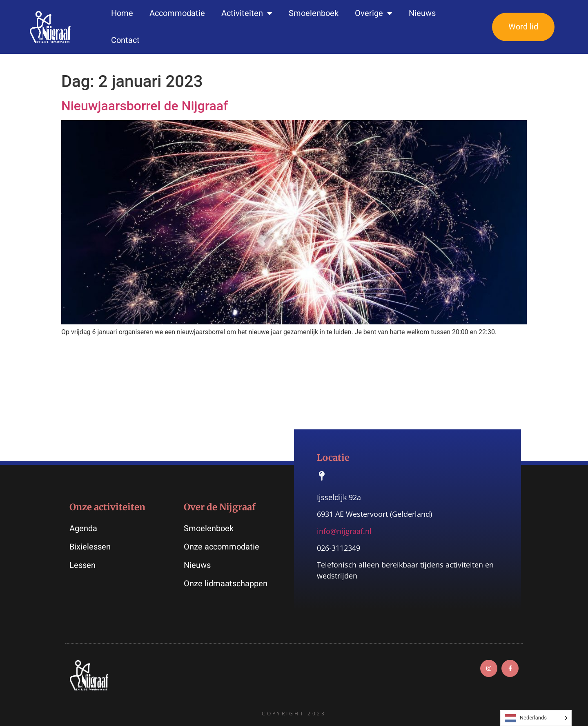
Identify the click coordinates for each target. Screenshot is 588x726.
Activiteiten (247, 13)
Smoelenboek (314, 13)
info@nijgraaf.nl (344, 531)
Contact (125, 40)
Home (122, 13)
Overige (374, 13)
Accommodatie (177, 13)
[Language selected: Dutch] (536, 718)
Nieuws (422, 13)
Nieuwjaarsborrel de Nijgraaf (145, 106)
